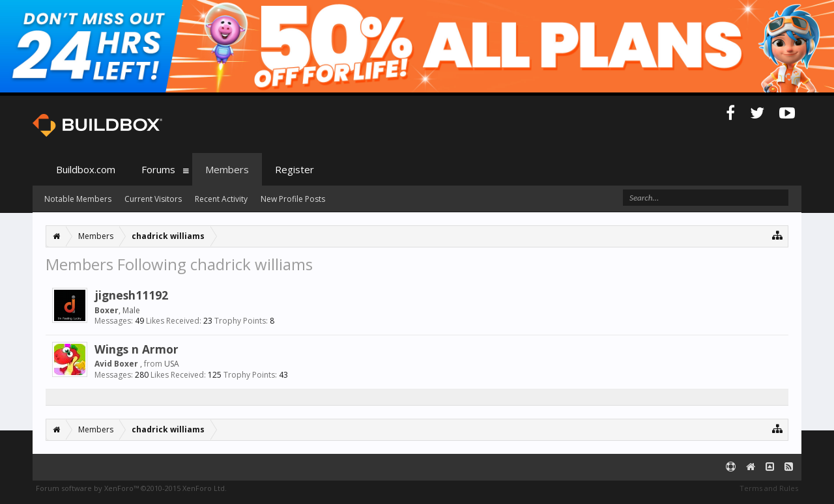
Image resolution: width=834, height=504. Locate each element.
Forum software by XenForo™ (131, 488)
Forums (158, 169)
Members (227, 169)
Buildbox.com (86, 169)
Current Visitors (153, 199)
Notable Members (78, 199)
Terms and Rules (769, 488)
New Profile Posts (293, 199)
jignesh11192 (131, 295)
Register (295, 169)
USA (172, 364)
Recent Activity (221, 199)
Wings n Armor (137, 349)
